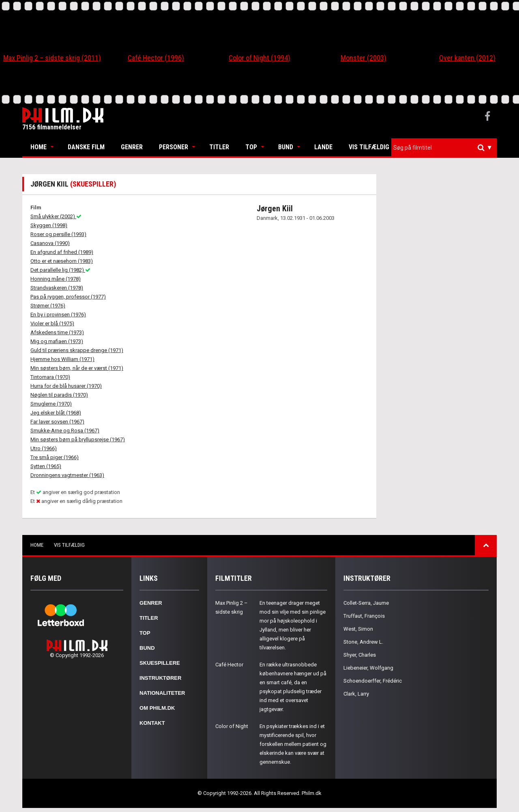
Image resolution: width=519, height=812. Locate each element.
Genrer (132, 147)
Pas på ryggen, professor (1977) (68, 297)
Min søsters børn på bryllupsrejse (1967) (78, 439)
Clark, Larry (356, 694)
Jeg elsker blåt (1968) (56, 413)
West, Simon (358, 629)
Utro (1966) (44, 448)
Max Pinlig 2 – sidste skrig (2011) (52, 58)
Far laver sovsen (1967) (57, 422)
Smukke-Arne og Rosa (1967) (65, 431)
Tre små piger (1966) (55, 457)
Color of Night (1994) (259, 58)
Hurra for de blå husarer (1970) (66, 386)
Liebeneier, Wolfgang (368, 668)
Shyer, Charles (360, 655)
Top (251, 147)
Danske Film (86, 147)
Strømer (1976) (48, 306)
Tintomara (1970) (50, 377)
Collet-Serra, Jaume (366, 603)
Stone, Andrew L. (363, 642)
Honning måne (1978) (56, 279)
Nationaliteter (162, 693)
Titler (219, 147)
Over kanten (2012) (467, 58)
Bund (286, 147)
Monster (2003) (364, 58)
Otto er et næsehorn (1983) (62, 261)
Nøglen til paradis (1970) (59, 395)
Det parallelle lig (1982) (60, 270)
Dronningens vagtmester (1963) (67, 475)
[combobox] (444, 148)
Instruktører (160, 678)
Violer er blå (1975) (52, 323)
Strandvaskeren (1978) (57, 288)
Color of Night (232, 726)
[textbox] (446, 148)
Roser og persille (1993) (58, 234)
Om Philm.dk (157, 708)
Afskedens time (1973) (57, 332)
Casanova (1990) (50, 243)
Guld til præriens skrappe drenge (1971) (77, 350)
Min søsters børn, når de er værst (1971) (77, 368)
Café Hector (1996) (156, 58)
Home (39, 147)
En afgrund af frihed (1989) (62, 252)
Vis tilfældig (369, 147)
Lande (323, 147)
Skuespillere (160, 663)
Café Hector (229, 665)
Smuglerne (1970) (51, 404)
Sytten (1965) (46, 466)
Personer (174, 147)
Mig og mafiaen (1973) (57, 341)
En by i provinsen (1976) (58, 315)
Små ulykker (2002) (56, 216)
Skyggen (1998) (49, 225)
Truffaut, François (364, 616)
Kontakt (152, 723)
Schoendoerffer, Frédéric (373, 681)
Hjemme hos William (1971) (62, 359)
